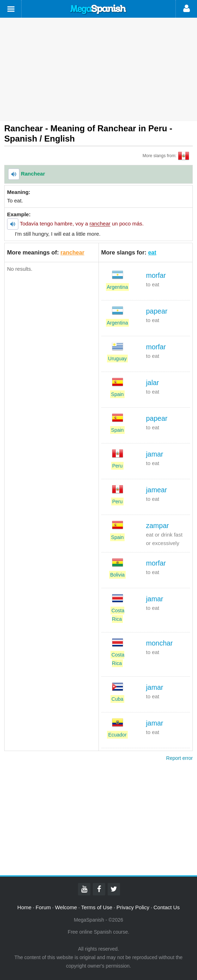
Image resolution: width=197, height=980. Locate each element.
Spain (118, 394)
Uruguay (117, 359)
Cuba (117, 699)
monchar (160, 643)
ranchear (72, 253)
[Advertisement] (98, 69)
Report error (180, 758)
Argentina (118, 287)
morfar (156, 275)
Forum (43, 907)
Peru (118, 466)
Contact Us (167, 907)
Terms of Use (97, 907)
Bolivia (117, 575)
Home (24, 907)
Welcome (66, 907)
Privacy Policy (133, 907)
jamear (157, 490)
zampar (158, 526)
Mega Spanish (98, 10)
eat (152, 253)
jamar (155, 454)
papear (157, 311)
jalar (153, 383)
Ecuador (117, 735)
